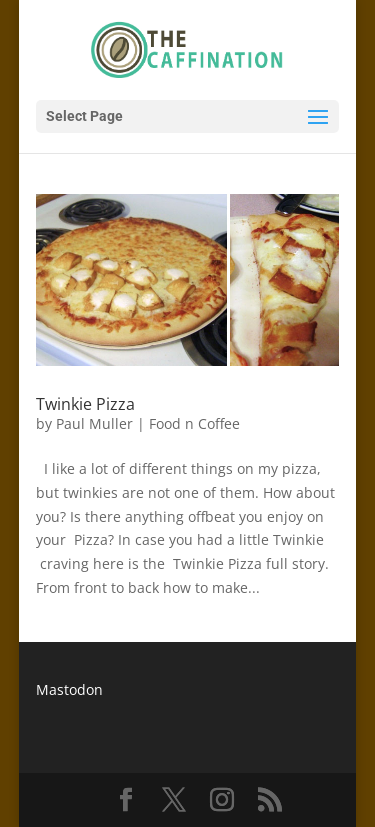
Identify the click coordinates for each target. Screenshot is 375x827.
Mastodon (69, 689)
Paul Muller (94, 423)
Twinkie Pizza (85, 404)
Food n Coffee (194, 423)
